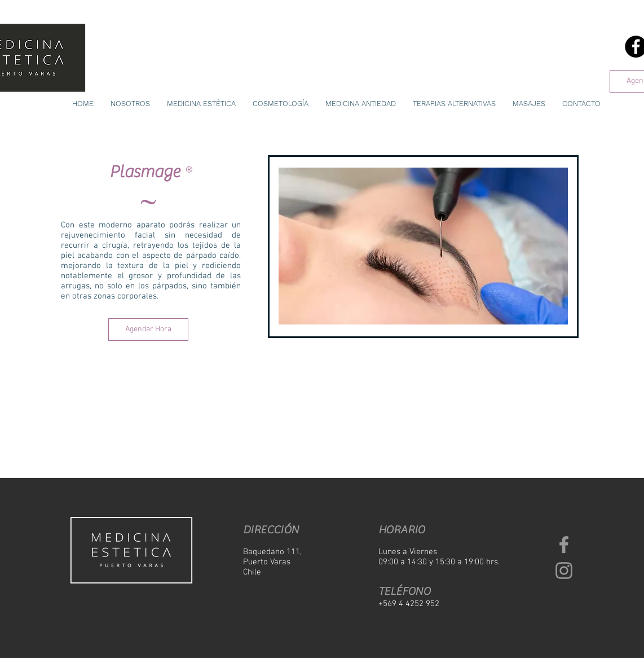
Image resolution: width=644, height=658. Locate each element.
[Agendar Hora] (148, 330)
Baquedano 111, (272, 552)
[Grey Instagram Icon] (564, 571)
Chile (252, 572)
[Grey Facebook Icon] (564, 545)
